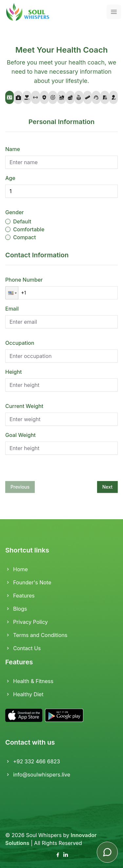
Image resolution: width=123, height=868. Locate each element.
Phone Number (24, 280)
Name (13, 149)
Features (20, 596)
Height (13, 372)
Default (22, 221)
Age (10, 178)
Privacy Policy (27, 622)
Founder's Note (28, 582)
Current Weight (24, 406)
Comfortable (29, 229)
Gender (14, 212)
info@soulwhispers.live (38, 775)
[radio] (8, 221)
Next (107, 487)
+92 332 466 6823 (33, 761)
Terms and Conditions (36, 635)
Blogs (16, 609)
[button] (12, 293)
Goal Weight (20, 435)
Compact (24, 237)
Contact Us (23, 648)
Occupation (20, 343)
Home (17, 569)
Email (12, 309)
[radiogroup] (61, 229)
